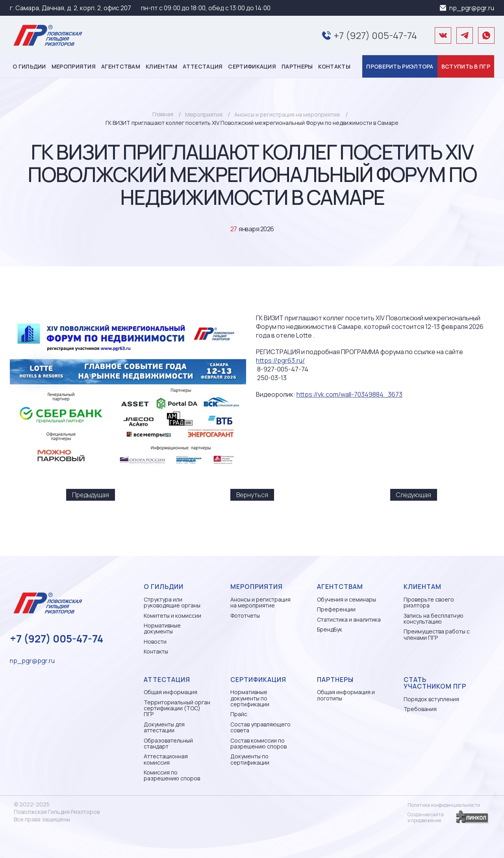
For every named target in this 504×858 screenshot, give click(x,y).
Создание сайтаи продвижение (426, 817)
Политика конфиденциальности (444, 805)
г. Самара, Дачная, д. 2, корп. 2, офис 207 (70, 8)
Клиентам (161, 66)
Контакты (334, 66)
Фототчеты (245, 616)
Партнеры (297, 66)
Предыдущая (91, 495)
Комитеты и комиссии (172, 616)
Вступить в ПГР (466, 66)
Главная (163, 114)
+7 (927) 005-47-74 (375, 35)
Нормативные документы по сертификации (250, 698)
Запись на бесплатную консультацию (434, 619)
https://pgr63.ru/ (280, 360)
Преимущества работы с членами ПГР (437, 634)
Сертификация (252, 66)
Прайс (239, 714)
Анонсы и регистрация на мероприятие (260, 603)
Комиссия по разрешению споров (172, 775)
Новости (155, 642)
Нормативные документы (162, 629)
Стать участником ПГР (435, 683)
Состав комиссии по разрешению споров (258, 744)
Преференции (336, 609)
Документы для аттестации (164, 727)
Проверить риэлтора (400, 66)
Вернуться (252, 495)
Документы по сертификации (250, 759)
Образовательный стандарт (168, 744)
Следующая (414, 495)
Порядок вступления (431, 699)
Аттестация (203, 66)
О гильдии (29, 66)
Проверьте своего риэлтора (429, 603)
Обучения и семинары (346, 599)
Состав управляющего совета (260, 727)
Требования (420, 709)
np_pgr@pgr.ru (472, 8)
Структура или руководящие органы (172, 603)
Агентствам (121, 66)
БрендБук (330, 629)
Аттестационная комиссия (166, 759)
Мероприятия (74, 66)
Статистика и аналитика (349, 619)
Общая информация (170, 692)
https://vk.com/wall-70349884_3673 (349, 394)
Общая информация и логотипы (346, 695)
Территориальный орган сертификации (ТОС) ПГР (177, 708)
